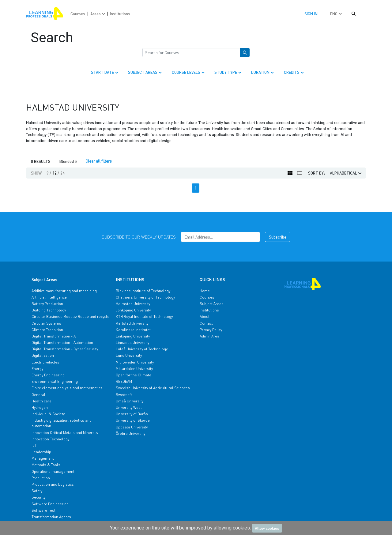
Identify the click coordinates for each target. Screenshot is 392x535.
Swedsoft (124, 395)
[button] (354, 14)
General (38, 395)
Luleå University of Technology (142, 349)
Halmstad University (133, 304)
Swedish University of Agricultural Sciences (153, 388)
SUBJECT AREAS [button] (145, 72)
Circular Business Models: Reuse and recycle (70, 316)
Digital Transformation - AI (54, 336)
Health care (41, 401)
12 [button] (56, 173)
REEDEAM (124, 381)
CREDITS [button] (294, 72)
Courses (78, 14)
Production (41, 478)
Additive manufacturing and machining (64, 291)
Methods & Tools (46, 465)
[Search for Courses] (191, 53)
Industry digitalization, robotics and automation (62, 423)
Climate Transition (47, 330)
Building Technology (49, 310)
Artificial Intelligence (49, 297)
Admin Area (209, 336)
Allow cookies (267, 528)
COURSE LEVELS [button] (189, 72)
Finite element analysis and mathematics (67, 388)
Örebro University (130, 433)
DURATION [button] (263, 72)
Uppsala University (132, 427)
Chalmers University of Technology (145, 297)
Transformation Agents (51, 517)
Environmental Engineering (55, 381)
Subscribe (278, 237)
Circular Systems (46, 323)
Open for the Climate (134, 375)
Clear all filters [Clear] (99, 161)
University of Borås (132, 414)
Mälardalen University (134, 369)
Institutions (120, 14)
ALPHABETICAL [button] (346, 173)
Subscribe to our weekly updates (139, 237)
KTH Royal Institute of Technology (144, 316)
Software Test (43, 510)
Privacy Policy (211, 330)
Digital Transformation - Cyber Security (65, 349)
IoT (34, 445)
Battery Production (47, 304)
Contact (206, 323)
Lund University (129, 355)
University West (129, 407)
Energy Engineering (48, 375)
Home (205, 291)
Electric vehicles (45, 362)
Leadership (41, 452)
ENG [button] (337, 14)
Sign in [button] (311, 14)
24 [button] (62, 173)
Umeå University (130, 401)
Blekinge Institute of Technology (143, 291)
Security (38, 497)
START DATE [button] (105, 72)
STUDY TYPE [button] (228, 72)
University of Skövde (133, 420)
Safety (37, 491)
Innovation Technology (50, 439)
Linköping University (133, 336)
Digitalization (43, 355)
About (205, 316)
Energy (37, 369)
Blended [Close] (68, 161)
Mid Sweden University (135, 362)
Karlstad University (132, 323)
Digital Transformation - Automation (62, 343)
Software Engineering (50, 504)
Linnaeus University (132, 343)
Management (43, 458)
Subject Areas (212, 304)
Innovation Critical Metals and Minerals (65, 433)
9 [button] (49, 173)
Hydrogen (40, 407)
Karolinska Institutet (133, 330)
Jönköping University (133, 310)
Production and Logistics (53, 484)
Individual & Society (48, 414)
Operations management (53, 471)
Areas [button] (98, 14)
